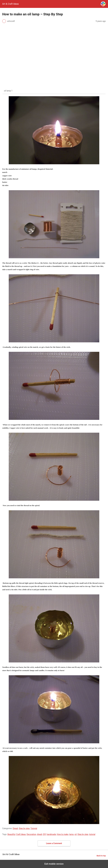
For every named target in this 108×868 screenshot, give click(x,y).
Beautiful (11, 834)
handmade (51, 834)
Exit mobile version (54, 864)
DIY (44, 834)
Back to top (101, 856)
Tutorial (34, 828)
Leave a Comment (54, 843)
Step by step (24, 828)
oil (76, 834)
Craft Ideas (21, 834)
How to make (63, 834)
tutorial (92, 834)
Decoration (31, 834)
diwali (40, 834)
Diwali (15, 828)
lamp (71, 834)
